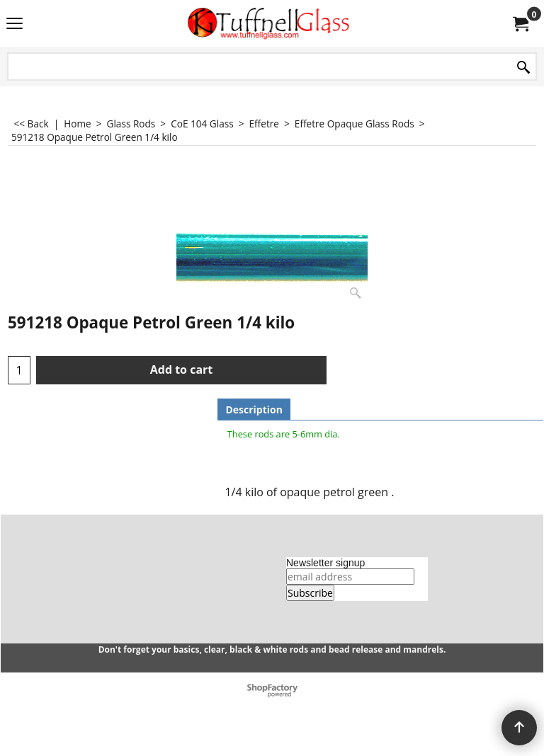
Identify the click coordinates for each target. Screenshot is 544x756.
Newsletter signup (325, 563)
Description (254, 409)
